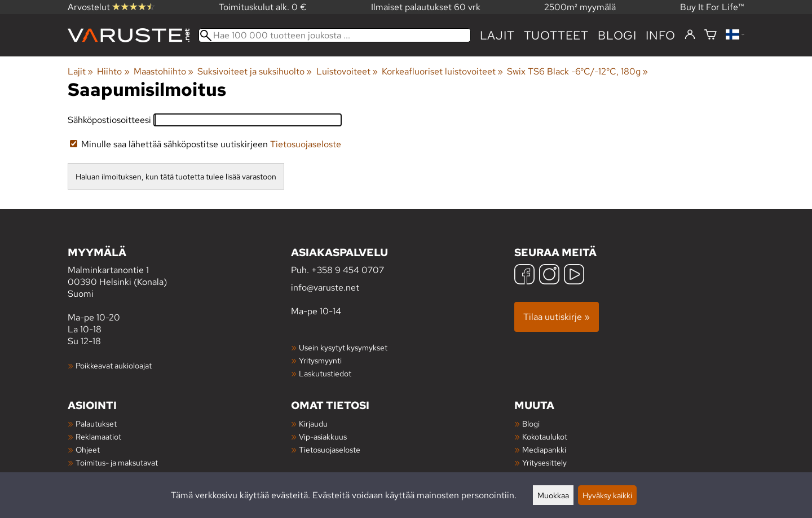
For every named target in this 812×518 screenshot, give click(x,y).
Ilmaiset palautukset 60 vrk (426, 7)
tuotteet (556, 35)
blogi (617, 35)
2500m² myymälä (580, 7)
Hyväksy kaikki (607, 495)
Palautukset (96, 423)
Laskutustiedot (325, 373)
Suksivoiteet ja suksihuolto (255, 71)
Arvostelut (111, 7)
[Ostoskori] (710, 35)
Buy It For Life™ (712, 7)
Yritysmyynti (320, 360)
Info (661, 35)
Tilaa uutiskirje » (557, 317)
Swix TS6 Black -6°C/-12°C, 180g (577, 71)
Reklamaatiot (98, 436)
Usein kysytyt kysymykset (343, 347)
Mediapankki (544, 449)
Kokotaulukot (545, 436)
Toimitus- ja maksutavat (117, 462)
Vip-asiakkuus (323, 436)
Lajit (497, 35)
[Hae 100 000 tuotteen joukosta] (335, 35)
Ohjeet (88, 449)
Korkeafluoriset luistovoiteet (442, 71)
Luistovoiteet (347, 71)
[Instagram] (549, 276)
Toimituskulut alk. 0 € (263, 7)
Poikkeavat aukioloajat (114, 365)
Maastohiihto (164, 71)
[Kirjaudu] (690, 35)
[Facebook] (524, 276)
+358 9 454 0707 (348, 270)
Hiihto (113, 71)
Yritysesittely (544, 462)
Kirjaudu (313, 423)
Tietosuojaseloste (306, 144)
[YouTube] (574, 276)
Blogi (531, 423)
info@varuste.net (325, 287)
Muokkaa (553, 495)
